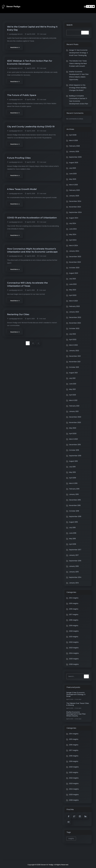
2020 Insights (74, 631)
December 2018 (75, 500)
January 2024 (74, 251)
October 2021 (74, 367)
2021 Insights (74, 637)
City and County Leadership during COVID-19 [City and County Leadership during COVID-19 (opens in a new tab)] (32, 128)
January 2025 (74, 196)
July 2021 (72, 378)
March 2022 (73, 345)
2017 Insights (74, 615)
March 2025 (73, 185)
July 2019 (72, 467)
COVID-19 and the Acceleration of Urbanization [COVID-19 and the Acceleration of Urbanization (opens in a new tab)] (26, 221)
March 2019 (73, 483)
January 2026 (74, 152)
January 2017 (74, 555)
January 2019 (74, 494)
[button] (85, 7)
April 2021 (73, 395)
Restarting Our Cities (19, 323)
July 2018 (72, 528)
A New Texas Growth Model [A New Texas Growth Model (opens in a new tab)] (23, 191)
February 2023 (74, 306)
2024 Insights (74, 653)
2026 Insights (74, 664)
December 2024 (75, 201)
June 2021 (73, 384)
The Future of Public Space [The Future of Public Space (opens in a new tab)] (23, 96)
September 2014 (75, 577)
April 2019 (73, 478)
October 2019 (74, 450)
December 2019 (75, 445)
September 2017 (75, 550)
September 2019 (75, 456)
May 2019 (72, 472)
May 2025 (73, 179)
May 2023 (73, 290)
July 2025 (73, 168)
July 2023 (72, 279)
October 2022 (74, 328)
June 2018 (73, 533)
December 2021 (75, 356)
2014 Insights (74, 598)
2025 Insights (74, 659)
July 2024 (73, 223)
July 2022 (72, 334)
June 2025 (73, 174)
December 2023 (75, 257)
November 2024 (75, 207)
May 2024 (73, 234)
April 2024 (73, 240)
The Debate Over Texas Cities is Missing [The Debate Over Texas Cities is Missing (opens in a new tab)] (78, 704)
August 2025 (74, 163)
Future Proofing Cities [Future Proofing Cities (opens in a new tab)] (20, 159)
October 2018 (74, 511)
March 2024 (73, 246)
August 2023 (74, 273)
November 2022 (75, 323)
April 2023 (73, 295)
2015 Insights (74, 603)
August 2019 (73, 461)
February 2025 (74, 190)
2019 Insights (74, 626)
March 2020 (73, 439)
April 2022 (73, 340)
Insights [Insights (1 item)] (71, 839)
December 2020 (75, 417)
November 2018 (75, 505)
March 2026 (73, 140)
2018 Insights (74, 620)
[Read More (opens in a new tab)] (15, 48)
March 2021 (73, 400)
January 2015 (74, 572)
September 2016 (75, 561)
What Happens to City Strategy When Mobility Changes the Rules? (78, 88)
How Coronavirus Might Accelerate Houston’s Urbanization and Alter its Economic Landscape (32, 257)
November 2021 (75, 362)
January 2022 (74, 351)
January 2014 (74, 583)
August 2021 (73, 373)
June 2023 (73, 284)
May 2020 (73, 428)
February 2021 (74, 406)
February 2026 (74, 146)
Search (70, 25)
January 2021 (74, 411)
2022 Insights (74, 642)
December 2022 (75, 317)
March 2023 (73, 301)
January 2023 (74, 312)
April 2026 (73, 135)
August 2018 (73, 522)
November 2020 (75, 422)
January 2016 (74, 566)
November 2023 (75, 262)
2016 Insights (74, 609)
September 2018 (75, 516)
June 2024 (73, 229)
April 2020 (73, 434)
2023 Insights (74, 648)
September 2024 (75, 212)
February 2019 (74, 489)
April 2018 (73, 544)
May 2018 (72, 539)
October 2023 (74, 268)
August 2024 (74, 218)
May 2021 (72, 389)
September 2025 (75, 157)
